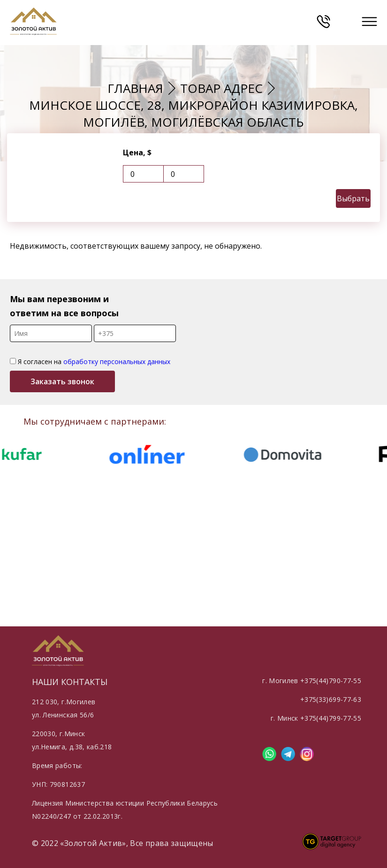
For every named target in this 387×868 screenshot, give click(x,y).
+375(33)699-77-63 (331, 699)
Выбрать (353, 198)
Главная (135, 88)
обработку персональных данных (117, 362)
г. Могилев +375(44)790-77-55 (312, 681)
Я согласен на (90, 362)
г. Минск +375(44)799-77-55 (316, 718)
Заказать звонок (62, 381)
